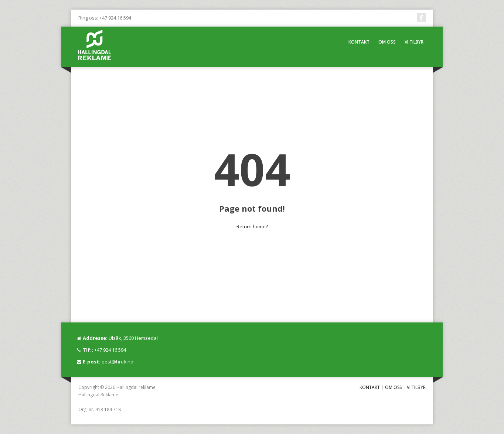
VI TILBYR (414, 42)
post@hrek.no (118, 362)
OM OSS (387, 42)
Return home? (252, 226)
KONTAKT (359, 42)
